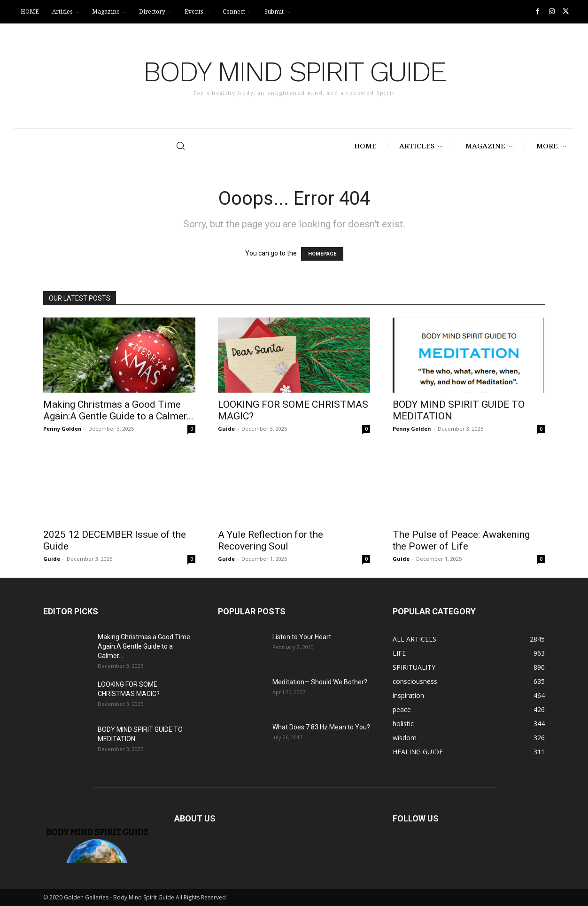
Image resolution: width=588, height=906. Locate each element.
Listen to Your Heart (302, 637)
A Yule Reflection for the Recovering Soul (271, 540)
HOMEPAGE (322, 254)
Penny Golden (62, 429)
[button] (144, 146)
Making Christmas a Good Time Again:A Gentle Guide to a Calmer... (118, 410)
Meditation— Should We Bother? (320, 682)
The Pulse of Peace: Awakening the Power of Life (461, 540)
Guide (226, 429)
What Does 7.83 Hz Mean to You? (321, 727)
